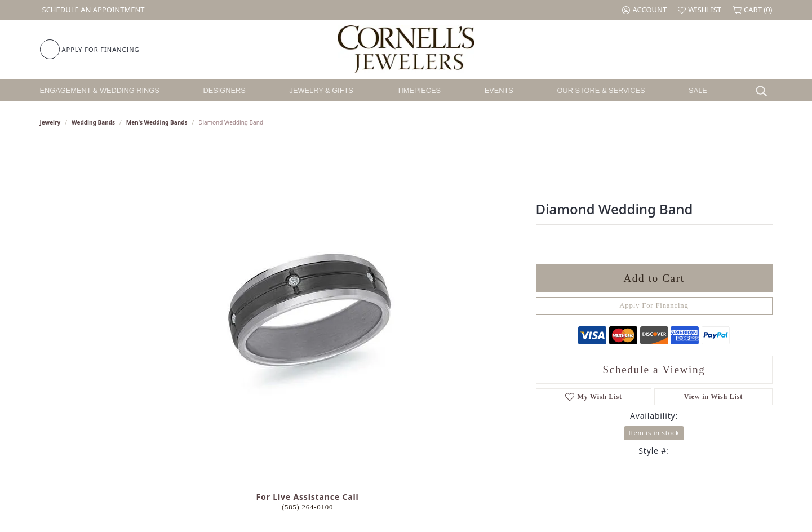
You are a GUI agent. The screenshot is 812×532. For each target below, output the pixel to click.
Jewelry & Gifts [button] (321, 90)
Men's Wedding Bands (157, 122)
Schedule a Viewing (654, 369)
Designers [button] (225, 90)
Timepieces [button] (419, 90)
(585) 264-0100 (307, 507)
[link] (92, 10)
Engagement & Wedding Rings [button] (100, 90)
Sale (698, 90)
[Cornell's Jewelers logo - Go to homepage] (406, 49)
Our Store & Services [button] (601, 90)
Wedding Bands (93, 122)
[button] (644, 10)
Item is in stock (654, 433)
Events (499, 90)
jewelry (50, 122)
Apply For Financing (654, 305)
